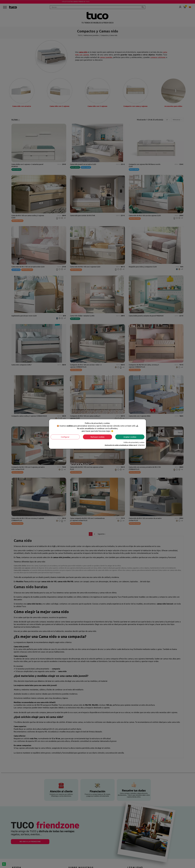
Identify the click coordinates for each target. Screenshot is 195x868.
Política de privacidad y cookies (134, 442)
